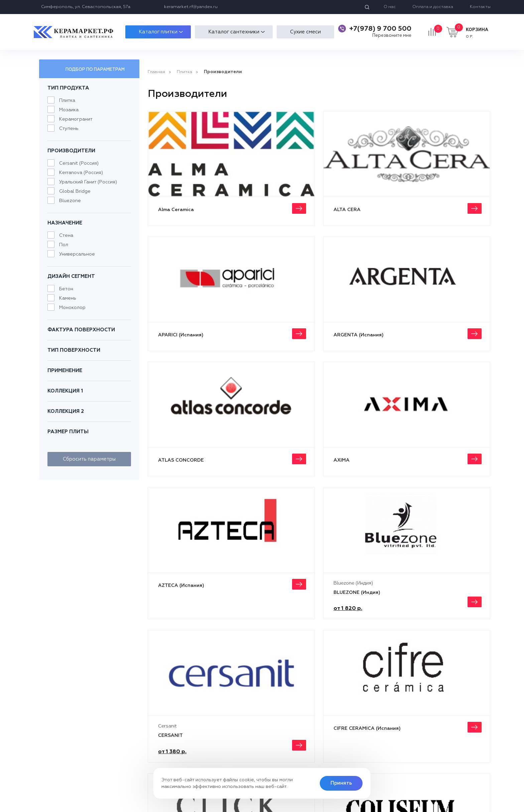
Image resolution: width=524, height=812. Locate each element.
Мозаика (69, 110)
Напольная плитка (171, 734)
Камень (68, 298)
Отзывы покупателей (252, 734)
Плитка (67, 101)
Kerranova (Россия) (81, 173)
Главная (156, 72)
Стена (66, 235)
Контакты (480, 7)
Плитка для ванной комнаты (182, 741)
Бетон (66, 289)
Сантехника (164, 747)
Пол (64, 245)
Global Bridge (75, 191)
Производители (223, 72)
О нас (390, 7)
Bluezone (70, 201)
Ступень (69, 129)
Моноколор (72, 308)
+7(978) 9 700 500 (380, 29)
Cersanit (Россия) (79, 163)
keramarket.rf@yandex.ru (191, 7)
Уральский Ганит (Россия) (88, 182)
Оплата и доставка (433, 7)
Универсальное (77, 254)
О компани (241, 721)
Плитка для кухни (170, 721)
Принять (341, 783)
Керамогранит (76, 119)
